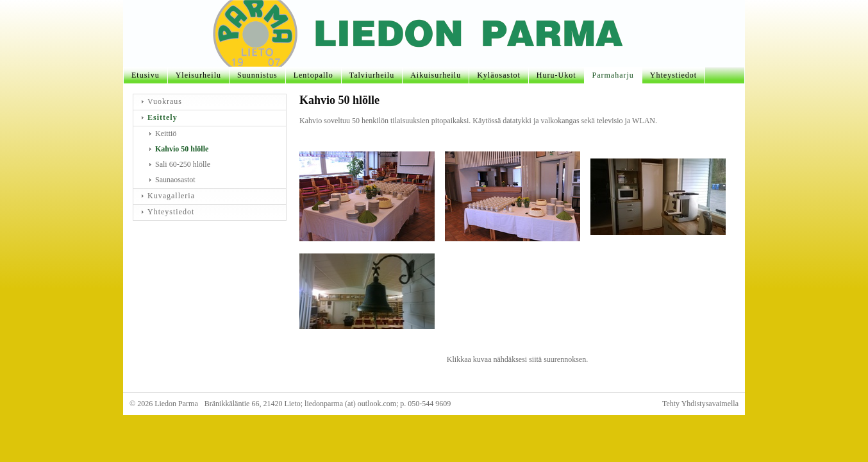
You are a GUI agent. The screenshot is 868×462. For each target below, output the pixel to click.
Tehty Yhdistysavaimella (700, 404)
